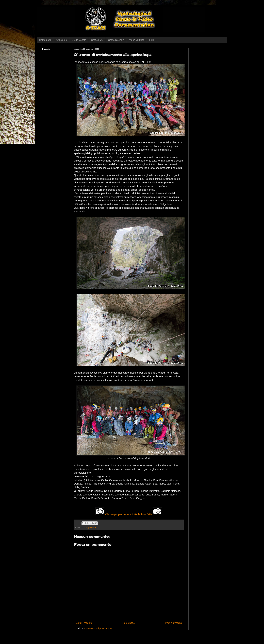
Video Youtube (137, 40)
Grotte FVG (97, 40)
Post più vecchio (174, 623)
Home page (45, 40)
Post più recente (83, 623)
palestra (92, 527)
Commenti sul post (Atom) (98, 629)
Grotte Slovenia (116, 40)
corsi (85, 527)
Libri (151, 40)
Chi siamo (61, 40)
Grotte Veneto (79, 40)
